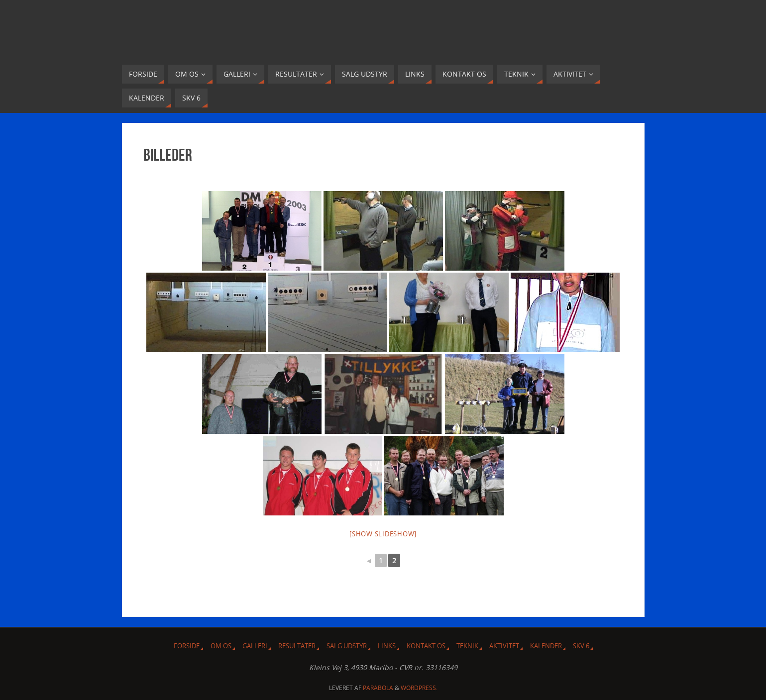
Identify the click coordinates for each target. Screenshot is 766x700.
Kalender (546, 646)
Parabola (378, 688)
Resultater (297, 646)
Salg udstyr (347, 646)
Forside (187, 646)
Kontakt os (426, 646)
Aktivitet (504, 646)
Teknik (467, 646)
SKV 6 (581, 646)
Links (387, 646)
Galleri (255, 646)
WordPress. (419, 688)
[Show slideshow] (383, 534)
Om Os (221, 646)
